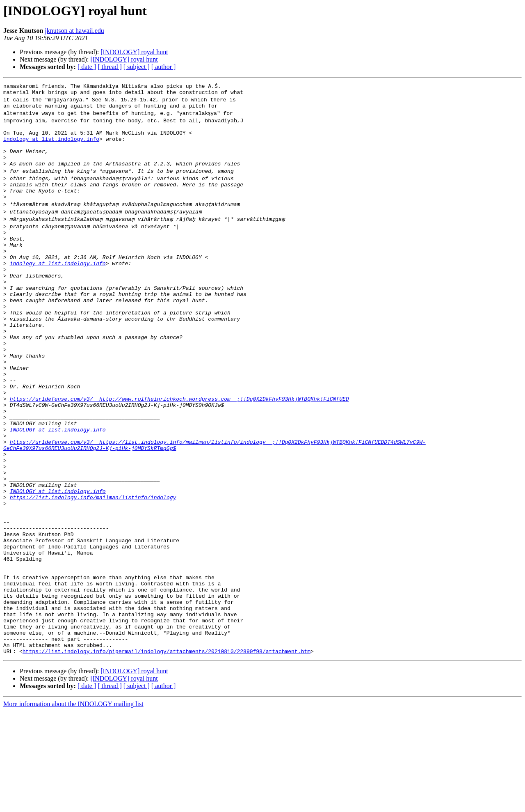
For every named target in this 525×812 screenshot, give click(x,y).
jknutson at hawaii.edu (74, 31)
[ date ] (87, 67)
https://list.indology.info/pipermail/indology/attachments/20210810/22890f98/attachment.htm (167, 752)
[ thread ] (110, 67)
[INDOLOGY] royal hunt (134, 52)
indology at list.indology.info (51, 146)
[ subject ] (137, 67)
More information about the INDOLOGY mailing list (73, 805)
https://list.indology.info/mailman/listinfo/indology (93, 567)
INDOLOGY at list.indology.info (58, 486)
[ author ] (164, 67)
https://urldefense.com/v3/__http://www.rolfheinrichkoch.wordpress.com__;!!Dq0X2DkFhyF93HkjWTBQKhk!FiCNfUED (179, 449)
